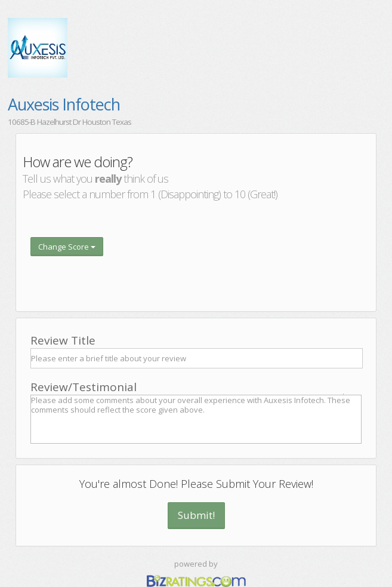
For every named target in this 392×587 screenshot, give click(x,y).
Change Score (67, 247)
